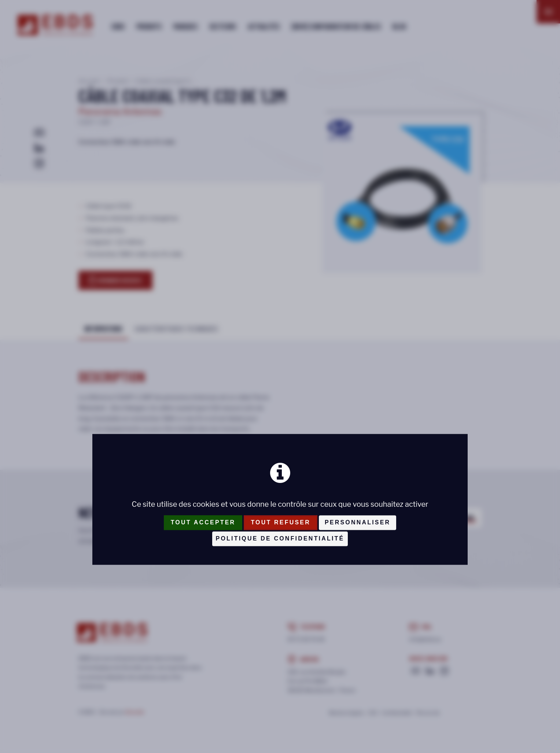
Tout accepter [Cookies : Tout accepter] (203, 522)
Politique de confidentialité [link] (280, 538)
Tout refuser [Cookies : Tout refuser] (281, 522)
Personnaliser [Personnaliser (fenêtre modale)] (358, 522)
